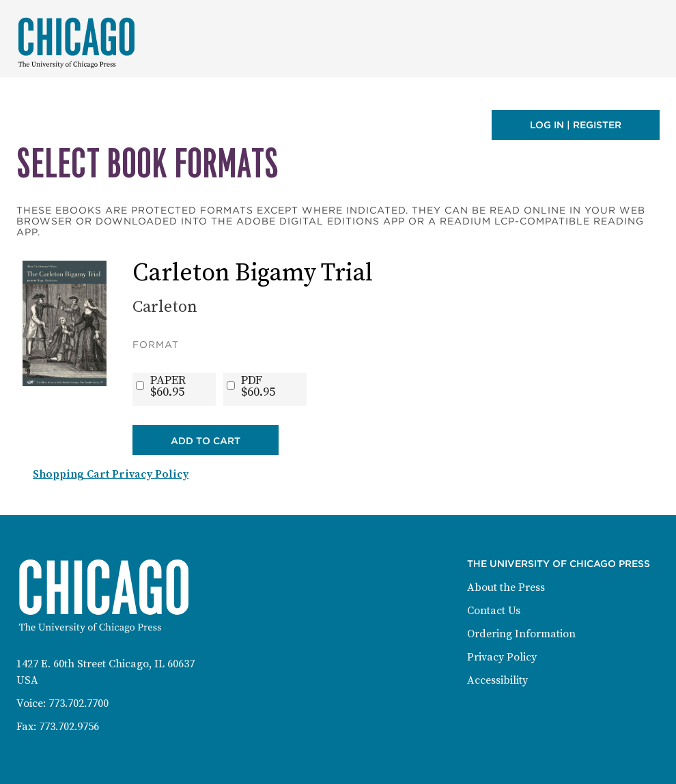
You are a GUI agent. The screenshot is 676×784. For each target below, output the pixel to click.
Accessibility (497, 680)
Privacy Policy (502, 657)
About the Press (506, 587)
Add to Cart (206, 441)
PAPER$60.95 (168, 386)
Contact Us (494, 611)
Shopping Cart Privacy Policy (111, 474)
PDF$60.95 (258, 386)
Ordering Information (521, 634)
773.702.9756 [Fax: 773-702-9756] (69, 727)
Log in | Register (576, 125)
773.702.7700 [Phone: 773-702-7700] (79, 703)
